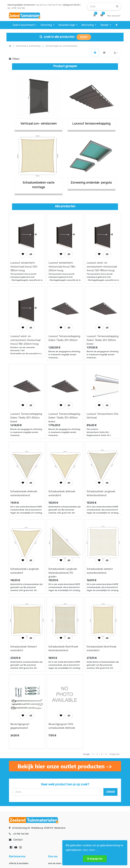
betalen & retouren (19, 796)
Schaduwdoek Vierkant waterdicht (24, 585)
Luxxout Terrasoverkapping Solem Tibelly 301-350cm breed (26, 386)
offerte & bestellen (19, 790)
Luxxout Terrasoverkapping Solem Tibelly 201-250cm (64, 317)
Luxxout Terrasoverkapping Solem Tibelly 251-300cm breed (103, 319)
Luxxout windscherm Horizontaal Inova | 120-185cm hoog (24, 256)
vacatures (53, 810)
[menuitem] (25, 25)
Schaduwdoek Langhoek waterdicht (25, 518)
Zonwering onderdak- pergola (91, 183)
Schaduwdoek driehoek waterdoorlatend (24, 451)
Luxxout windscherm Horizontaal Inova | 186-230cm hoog (62, 256)
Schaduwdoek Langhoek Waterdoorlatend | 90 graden (63, 520)
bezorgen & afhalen (19, 803)
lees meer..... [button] (91, 850)
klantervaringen (56, 796)
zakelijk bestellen (57, 803)
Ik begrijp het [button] (95, 859)
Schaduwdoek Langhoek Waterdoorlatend (101, 451)
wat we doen (55, 790)
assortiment (93, 803)
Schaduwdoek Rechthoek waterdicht (101, 585)
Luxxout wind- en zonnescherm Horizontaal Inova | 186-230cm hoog (25, 319)
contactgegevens (96, 796)
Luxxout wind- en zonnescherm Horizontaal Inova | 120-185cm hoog (102, 256)
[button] (117, 25)
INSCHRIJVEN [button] (50, 823)
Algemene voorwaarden (48, 854)
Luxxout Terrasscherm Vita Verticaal (102, 384)
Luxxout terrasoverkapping (91, 123)
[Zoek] (117, 6)
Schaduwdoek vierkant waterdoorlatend (100, 518)
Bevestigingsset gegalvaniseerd (20, 652)
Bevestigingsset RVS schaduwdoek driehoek (62, 652)
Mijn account (23, 854)
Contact (18, 766)
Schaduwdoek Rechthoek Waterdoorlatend (63, 585)
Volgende (115, 680)
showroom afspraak (97, 790)
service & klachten (19, 810)
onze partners (94, 810)
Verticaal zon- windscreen (39, 123)
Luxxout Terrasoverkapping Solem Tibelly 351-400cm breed (64, 386)
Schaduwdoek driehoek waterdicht (62, 451)
